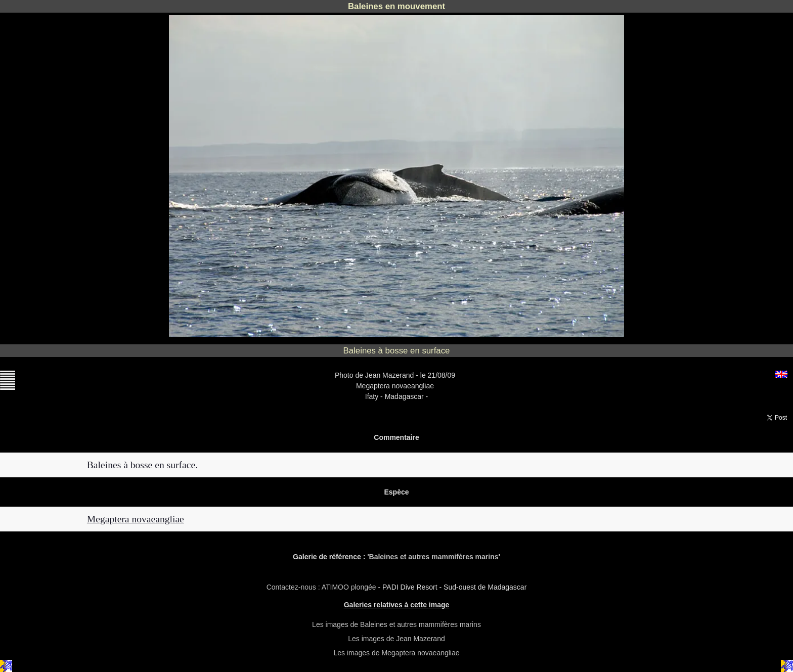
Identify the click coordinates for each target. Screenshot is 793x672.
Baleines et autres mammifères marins (434, 557)
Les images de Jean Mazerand (396, 639)
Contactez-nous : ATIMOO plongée (322, 587)
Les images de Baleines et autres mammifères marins (396, 624)
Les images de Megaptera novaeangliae (396, 653)
